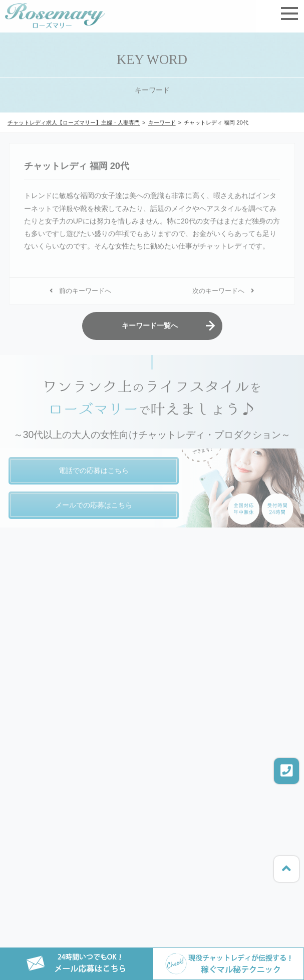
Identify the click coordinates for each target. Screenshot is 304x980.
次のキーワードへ (223, 291)
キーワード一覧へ (150, 325)
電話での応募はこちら (94, 470)
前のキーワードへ (80, 291)
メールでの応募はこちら (94, 505)
